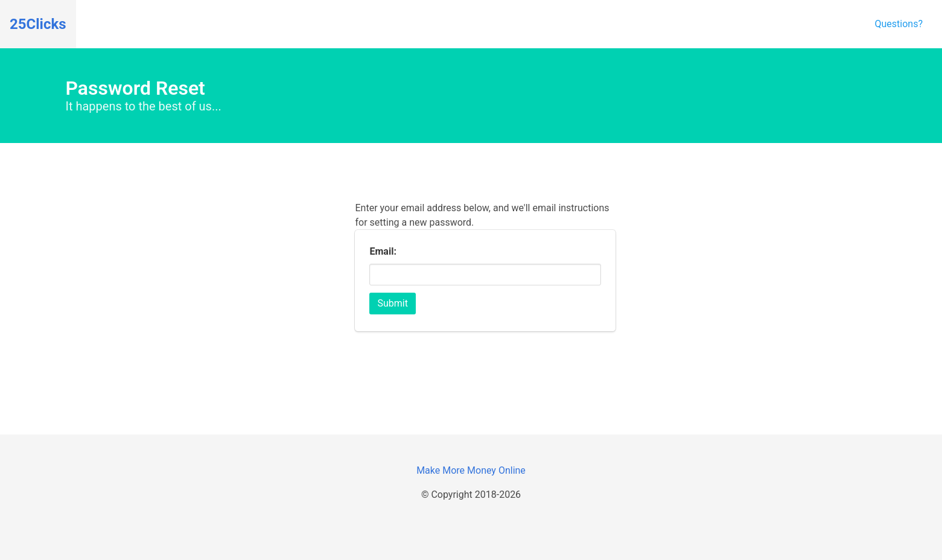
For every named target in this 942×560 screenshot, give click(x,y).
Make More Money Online (471, 470)
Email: (383, 251)
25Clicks (38, 24)
